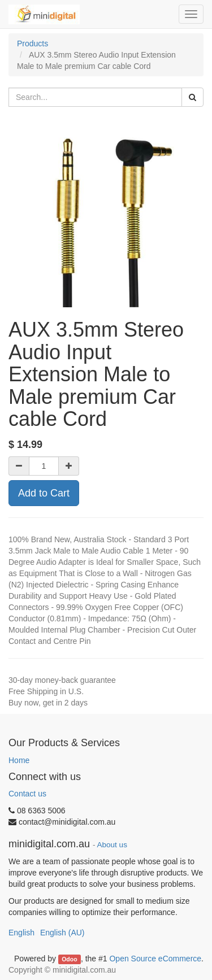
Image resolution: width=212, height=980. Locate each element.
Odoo (69, 959)
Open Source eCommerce (155, 959)
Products (33, 43)
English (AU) (62, 933)
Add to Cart (44, 493)
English (21, 933)
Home (19, 760)
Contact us (27, 794)
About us (112, 845)
